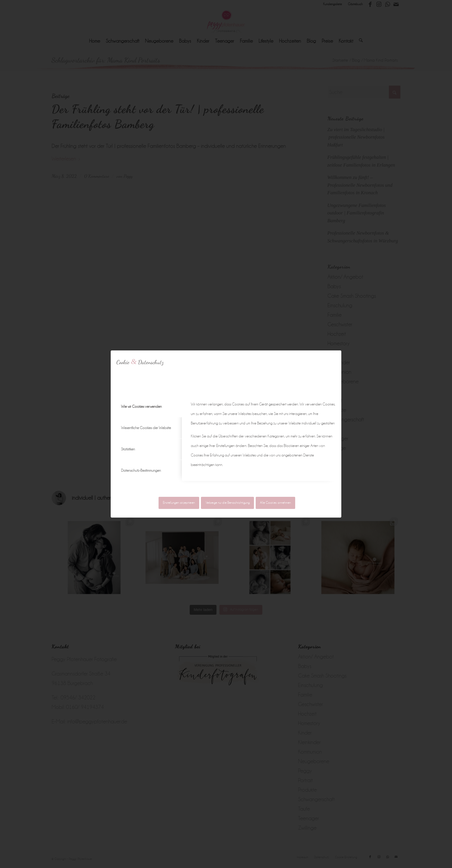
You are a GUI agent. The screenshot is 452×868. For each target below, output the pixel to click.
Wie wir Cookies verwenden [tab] (141, 406)
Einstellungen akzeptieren (179, 503)
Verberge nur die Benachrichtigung (228, 503)
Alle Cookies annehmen (275, 503)
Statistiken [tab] (128, 449)
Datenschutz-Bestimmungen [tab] (141, 470)
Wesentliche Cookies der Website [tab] (146, 428)
